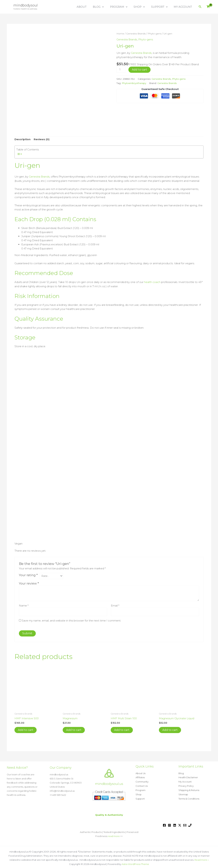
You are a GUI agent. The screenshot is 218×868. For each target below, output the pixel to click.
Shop (139, 794)
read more (114, 835)
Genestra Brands (136, 34)
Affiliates (140, 777)
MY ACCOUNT (184, 7)
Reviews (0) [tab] (42, 140)
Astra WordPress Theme (135, 863)
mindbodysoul (26, 5)
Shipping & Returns (189, 789)
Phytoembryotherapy (134, 82)
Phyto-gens (155, 34)
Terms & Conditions (189, 798)
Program (141, 789)
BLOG (103, 7)
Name (24, 606)
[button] (107, 7)
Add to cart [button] (26, 730)
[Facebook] (164, 824)
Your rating (28, 575)
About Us (141, 773)
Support (140, 798)
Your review (29, 583)
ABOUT (88, 7)
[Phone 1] (190, 824)
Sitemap (183, 794)
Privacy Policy (186, 785)
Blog (181, 773)
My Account (185, 781)
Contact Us (142, 785)
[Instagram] (169, 824)
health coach (152, 282)
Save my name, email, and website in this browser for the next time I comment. (71, 621)
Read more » (202, 858)
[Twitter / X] (180, 824)
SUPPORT (161, 7)
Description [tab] (22, 140)
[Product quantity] (121, 69)
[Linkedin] (175, 824)
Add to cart (139, 69)
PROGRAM (123, 7)
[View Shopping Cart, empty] (208, 7)
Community (142, 781)
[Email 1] (185, 824)
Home (120, 34)
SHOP (142, 7)
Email (115, 606)
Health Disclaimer (188, 777)
